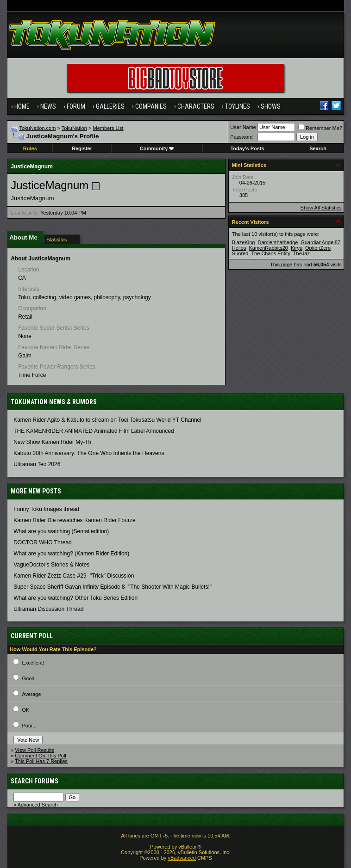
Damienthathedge (278, 242)
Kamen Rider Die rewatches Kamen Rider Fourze (74, 520)
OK (26, 710)
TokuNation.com (38, 128)
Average (32, 694)
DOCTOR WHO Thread (43, 542)
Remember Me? (320, 128)
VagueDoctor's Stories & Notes (51, 565)
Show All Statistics (321, 208)
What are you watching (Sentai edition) (61, 531)
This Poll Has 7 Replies (41, 761)
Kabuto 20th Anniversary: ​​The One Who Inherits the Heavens (89, 453)
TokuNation (74, 128)
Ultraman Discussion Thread (48, 609)
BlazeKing (244, 242)
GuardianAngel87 (320, 242)
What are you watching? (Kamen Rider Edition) (71, 554)
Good (28, 678)
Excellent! (33, 663)
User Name (243, 127)
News (48, 106)
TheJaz (301, 253)
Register (82, 148)
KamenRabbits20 (268, 248)
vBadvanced (182, 858)
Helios (239, 248)
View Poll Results (34, 750)
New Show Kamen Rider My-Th (52, 442)
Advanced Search (38, 805)
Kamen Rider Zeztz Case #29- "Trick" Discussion (74, 576)
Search (318, 148)
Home (22, 106)
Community (157, 148)
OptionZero (318, 248)
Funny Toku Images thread (46, 509)
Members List (108, 128)
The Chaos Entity (270, 253)
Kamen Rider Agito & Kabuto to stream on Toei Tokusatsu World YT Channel (107, 420)
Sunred (240, 253)
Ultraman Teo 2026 (37, 464)
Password (241, 137)
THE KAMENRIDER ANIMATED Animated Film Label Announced (94, 431)
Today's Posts (247, 148)
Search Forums (34, 781)
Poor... (30, 726)
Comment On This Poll (40, 756)
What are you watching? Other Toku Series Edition (75, 598)
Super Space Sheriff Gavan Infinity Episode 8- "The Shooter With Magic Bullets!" (113, 587)
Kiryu (297, 248)
